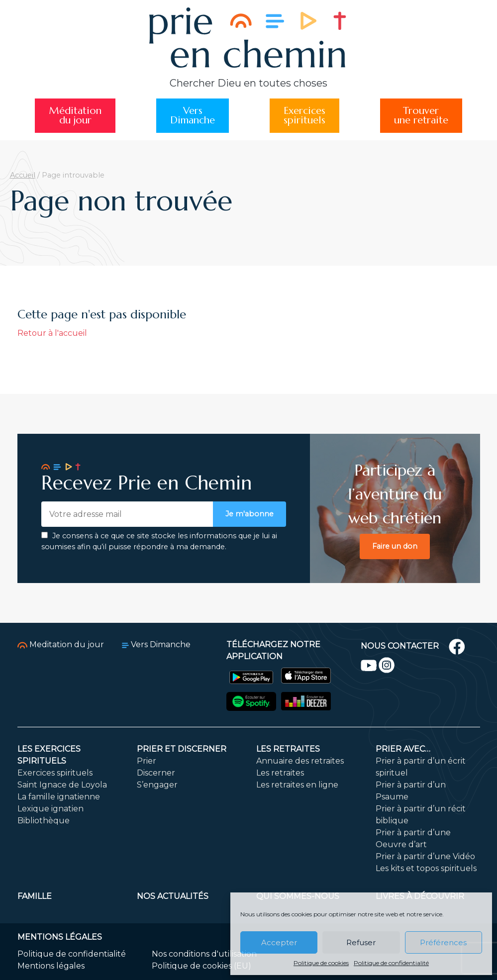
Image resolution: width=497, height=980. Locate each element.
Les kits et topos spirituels (426, 868)
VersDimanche (193, 116)
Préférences (443, 942)
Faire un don (395, 546)
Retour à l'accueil (52, 333)
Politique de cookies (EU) (201, 966)
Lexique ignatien (50, 809)
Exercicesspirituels (304, 116)
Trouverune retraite (421, 116)
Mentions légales (51, 966)
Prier (147, 761)
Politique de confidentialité (391, 963)
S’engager (157, 785)
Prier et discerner (182, 749)
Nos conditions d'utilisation (204, 954)
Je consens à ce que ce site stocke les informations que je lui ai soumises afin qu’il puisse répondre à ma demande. (159, 541)
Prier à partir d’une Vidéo (425, 856)
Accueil (23, 175)
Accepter (279, 942)
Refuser (361, 942)
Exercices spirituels (55, 773)
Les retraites (288, 749)
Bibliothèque (44, 821)
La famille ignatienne (59, 797)
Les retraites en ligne (297, 785)
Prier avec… (403, 749)
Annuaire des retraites (300, 761)
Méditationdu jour (75, 116)
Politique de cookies (321, 963)
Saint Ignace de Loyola (62, 785)
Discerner (156, 773)
